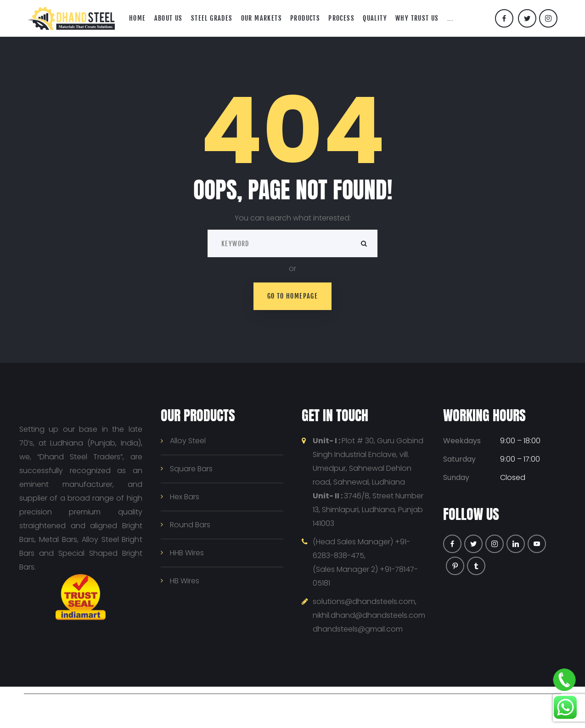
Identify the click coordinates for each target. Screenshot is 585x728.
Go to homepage (293, 296)
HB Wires (185, 581)
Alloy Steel (188, 441)
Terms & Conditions (386, 707)
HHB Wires (187, 553)
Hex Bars (185, 497)
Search (364, 243)
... (450, 18)
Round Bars (190, 525)
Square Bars (191, 469)
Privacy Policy (324, 707)
